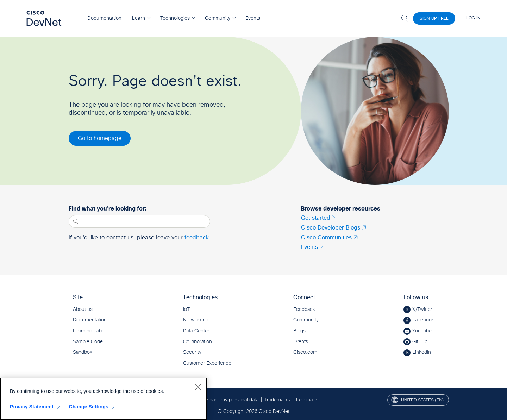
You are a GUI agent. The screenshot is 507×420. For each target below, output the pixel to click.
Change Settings (89, 407)
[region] (104, 399)
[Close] (198, 387)
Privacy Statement (32, 407)
